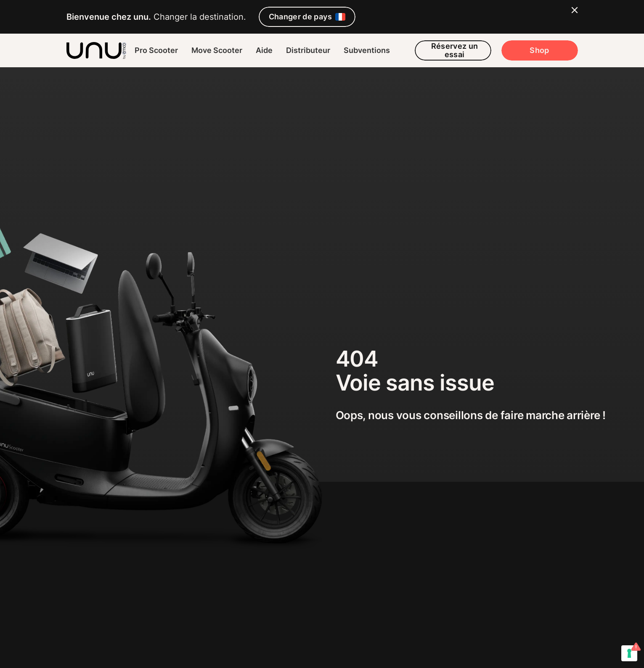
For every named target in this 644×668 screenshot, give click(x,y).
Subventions (367, 50)
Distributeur (308, 50)
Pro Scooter (156, 50)
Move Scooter (217, 50)
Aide (264, 50)
